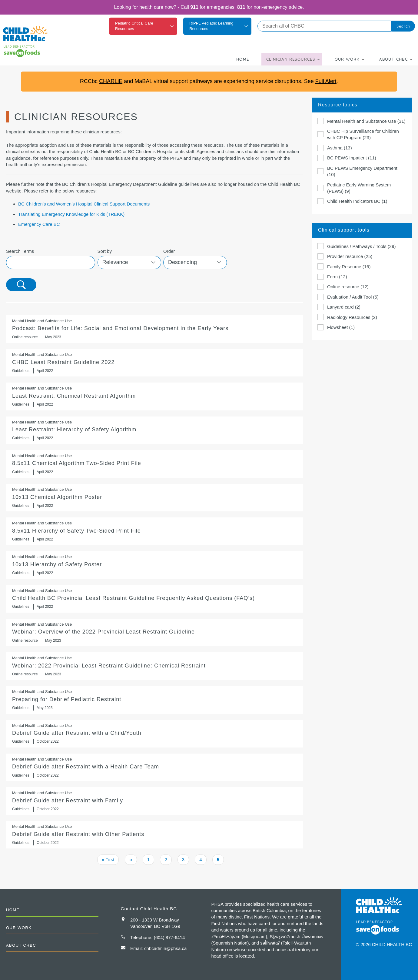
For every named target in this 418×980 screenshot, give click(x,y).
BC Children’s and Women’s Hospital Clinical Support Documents (84, 204)
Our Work (347, 59)
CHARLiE (111, 81)
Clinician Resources (291, 59)
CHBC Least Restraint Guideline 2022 (154, 363)
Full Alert (326, 81)
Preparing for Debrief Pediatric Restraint (154, 700)
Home (243, 59)
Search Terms (20, 251)
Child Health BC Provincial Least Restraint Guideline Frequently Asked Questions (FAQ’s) (154, 599)
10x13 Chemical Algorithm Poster (154, 498)
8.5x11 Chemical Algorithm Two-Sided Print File (154, 464)
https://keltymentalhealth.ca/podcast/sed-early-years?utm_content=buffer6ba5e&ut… (154, 329)
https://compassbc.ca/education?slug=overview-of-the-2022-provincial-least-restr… (154, 632)
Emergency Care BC (39, 224)
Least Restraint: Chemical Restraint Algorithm (154, 396)
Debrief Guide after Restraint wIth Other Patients (154, 835)
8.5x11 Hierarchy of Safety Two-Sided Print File (154, 531)
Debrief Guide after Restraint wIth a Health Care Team (154, 767)
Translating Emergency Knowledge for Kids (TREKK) (71, 214)
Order (169, 251)
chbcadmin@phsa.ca (165, 948)
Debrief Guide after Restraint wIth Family (154, 801)
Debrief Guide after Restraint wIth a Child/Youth (154, 734)
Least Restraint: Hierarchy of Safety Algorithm (154, 430)
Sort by (105, 251)
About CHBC (393, 59)
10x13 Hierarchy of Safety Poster (154, 565)
